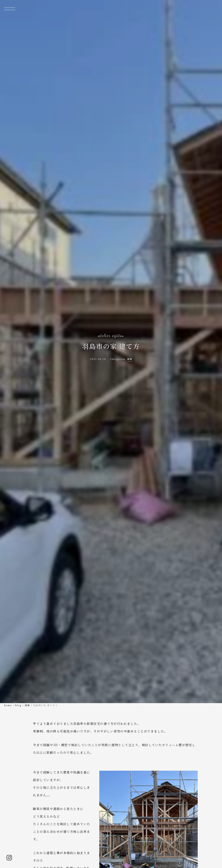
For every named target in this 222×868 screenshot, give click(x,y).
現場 (130, 359)
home (8, 705)
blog (18, 705)
